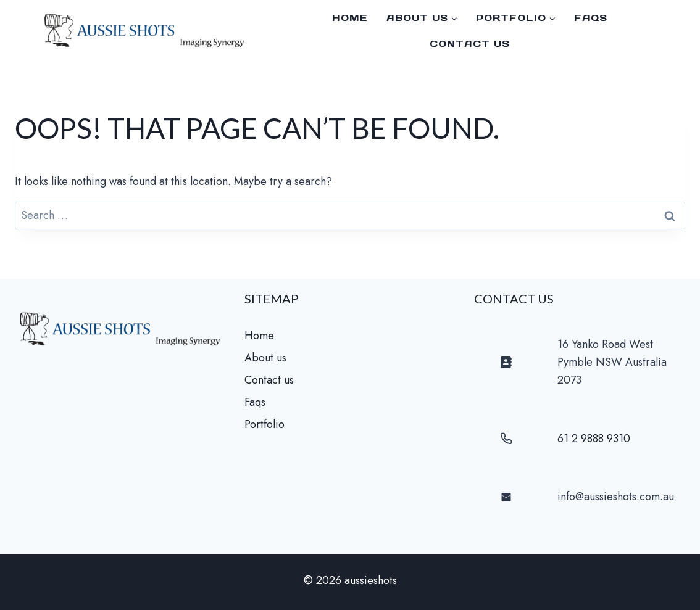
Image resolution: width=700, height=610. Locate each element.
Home (350, 18)
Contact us (470, 43)
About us (265, 358)
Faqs (255, 402)
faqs (591, 18)
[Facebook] (675, 31)
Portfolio (265, 424)
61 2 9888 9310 (594, 439)
